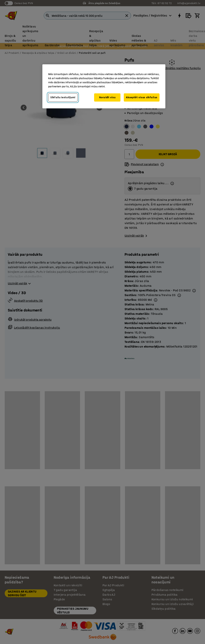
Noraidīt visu (107, 97)
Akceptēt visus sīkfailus (142, 97)
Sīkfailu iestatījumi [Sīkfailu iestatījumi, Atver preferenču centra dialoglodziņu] (63, 97)
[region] (104, 86)
